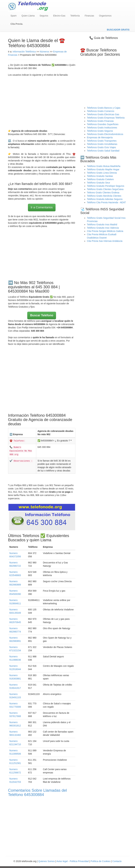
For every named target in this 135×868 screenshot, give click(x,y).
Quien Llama (28, 16)
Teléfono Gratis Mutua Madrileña (104, 166)
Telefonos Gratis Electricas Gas (103, 114)
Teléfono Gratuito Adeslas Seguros (105, 199)
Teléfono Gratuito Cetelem (100, 179)
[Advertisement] (42, 103)
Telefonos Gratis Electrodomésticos (105, 134)
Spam (14, 16)
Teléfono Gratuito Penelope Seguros (106, 186)
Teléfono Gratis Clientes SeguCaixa (105, 189)
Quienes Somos (47, 861)
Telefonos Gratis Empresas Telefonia (106, 118)
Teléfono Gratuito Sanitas (100, 176)
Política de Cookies (100, 861)
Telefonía (75, 16)
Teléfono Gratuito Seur (98, 183)
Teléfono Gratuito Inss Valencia (103, 228)
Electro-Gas (59, 16)
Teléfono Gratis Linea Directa (102, 173)
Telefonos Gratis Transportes (102, 141)
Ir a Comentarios (42, 207)
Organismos (105, 16)
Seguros (44, 16)
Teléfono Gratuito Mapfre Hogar (103, 169)
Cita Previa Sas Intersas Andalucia (105, 241)
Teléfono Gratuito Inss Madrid (102, 224)
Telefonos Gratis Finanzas (100, 121)
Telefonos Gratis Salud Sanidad (103, 151)
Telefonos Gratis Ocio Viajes (101, 147)
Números (45, 52)
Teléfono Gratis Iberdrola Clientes (104, 196)
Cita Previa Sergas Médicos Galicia (105, 231)
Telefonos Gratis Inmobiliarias (102, 144)
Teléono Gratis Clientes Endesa (103, 193)
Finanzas (89, 16)
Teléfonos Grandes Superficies (103, 124)
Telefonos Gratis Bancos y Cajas (104, 108)
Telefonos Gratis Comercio (101, 111)
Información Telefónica (24, 52)
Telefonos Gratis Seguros (100, 131)
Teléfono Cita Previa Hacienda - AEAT (106, 202)
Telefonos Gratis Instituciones (102, 128)
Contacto (117, 861)
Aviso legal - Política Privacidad (73, 861)
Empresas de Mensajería (100, 137)
